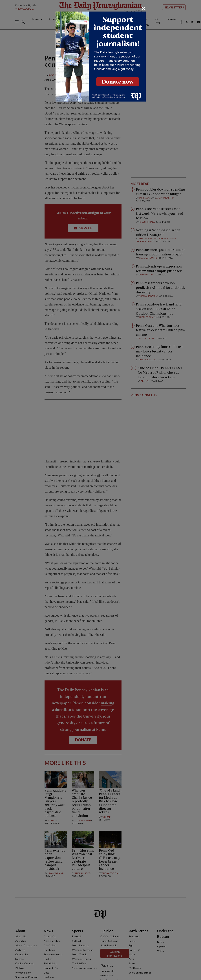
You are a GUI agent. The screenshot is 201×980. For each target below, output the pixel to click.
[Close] (143, 8)
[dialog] (100, 490)
